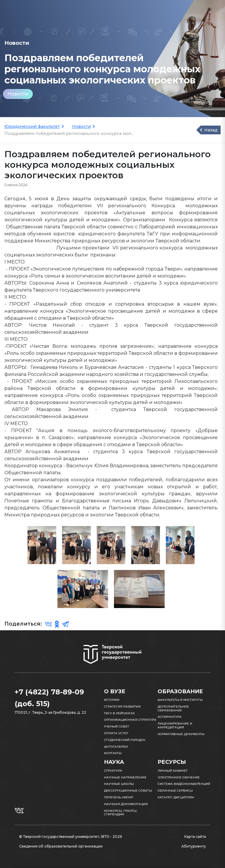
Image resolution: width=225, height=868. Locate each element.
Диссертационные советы (128, 791)
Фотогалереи (116, 747)
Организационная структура (130, 720)
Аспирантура (170, 717)
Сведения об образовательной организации (61, 846)
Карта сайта (195, 837)
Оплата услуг (116, 733)
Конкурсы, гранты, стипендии (121, 813)
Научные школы (119, 784)
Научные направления (125, 777)
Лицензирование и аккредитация (175, 725)
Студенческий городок (125, 740)
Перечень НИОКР (119, 797)
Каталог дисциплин (176, 797)
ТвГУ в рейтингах (119, 713)
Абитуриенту (194, 846)
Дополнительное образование (173, 708)
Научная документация (126, 804)
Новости (18, 94)
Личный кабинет (173, 771)
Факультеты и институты (180, 700)
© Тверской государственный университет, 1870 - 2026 (70, 837)
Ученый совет (117, 726)
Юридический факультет (32, 126)
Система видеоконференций (184, 784)
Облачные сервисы (175, 791)
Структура (113, 771)
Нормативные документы (181, 734)
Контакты (113, 753)
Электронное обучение (179, 777)
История (112, 700)
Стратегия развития (122, 707)
